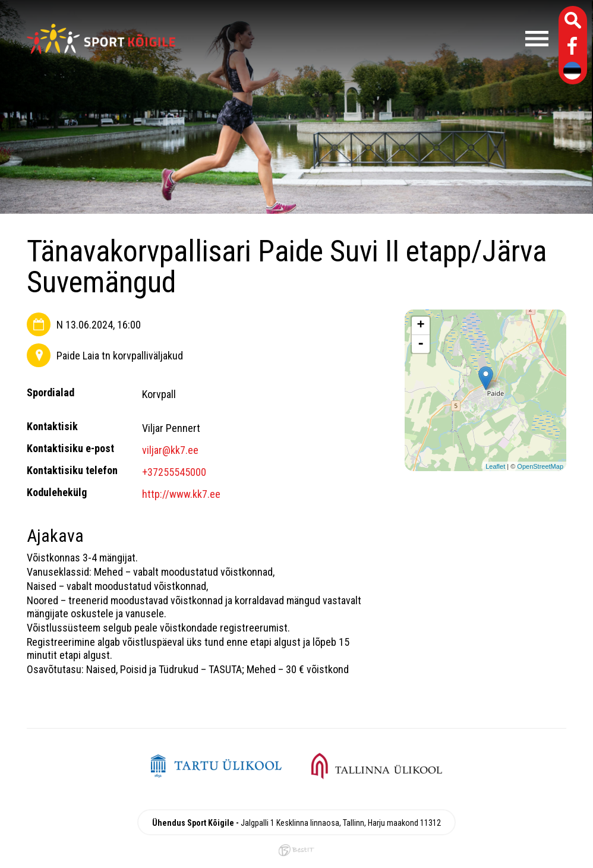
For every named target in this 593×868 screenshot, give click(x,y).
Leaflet (495, 466)
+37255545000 (174, 472)
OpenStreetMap (540, 466)
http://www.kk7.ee (181, 494)
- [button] (421, 344)
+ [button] (421, 326)
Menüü (368, 39)
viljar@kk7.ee (170, 450)
